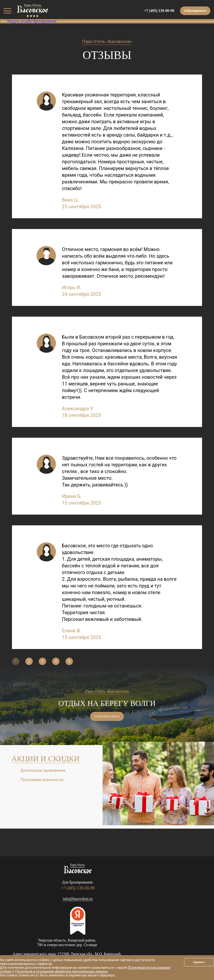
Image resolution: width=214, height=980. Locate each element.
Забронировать (195, 11)
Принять (199, 962)
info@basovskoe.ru (78, 899)
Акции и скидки (46, 759)
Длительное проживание (43, 770)
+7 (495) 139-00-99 (159, 11)
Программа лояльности (42, 780)
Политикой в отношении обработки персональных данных (61, 971)
